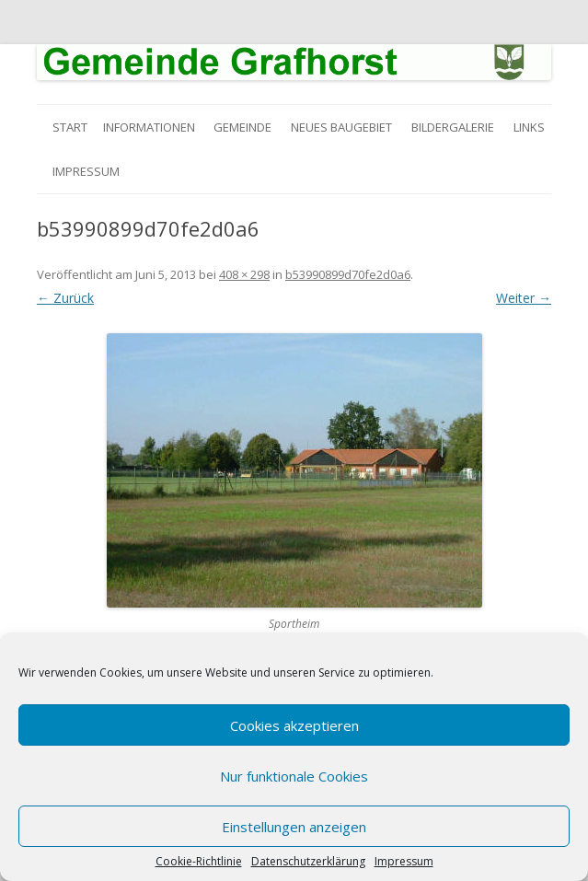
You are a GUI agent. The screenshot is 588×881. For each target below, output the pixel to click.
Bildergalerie (453, 127)
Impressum (404, 862)
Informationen (149, 127)
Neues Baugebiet (341, 127)
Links (529, 127)
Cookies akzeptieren (294, 725)
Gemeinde (242, 127)
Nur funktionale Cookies (294, 776)
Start (70, 127)
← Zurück (65, 298)
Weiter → (524, 298)
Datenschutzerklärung (308, 862)
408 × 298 (244, 274)
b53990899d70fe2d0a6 (348, 274)
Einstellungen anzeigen (294, 827)
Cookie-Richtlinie (199, 862)
